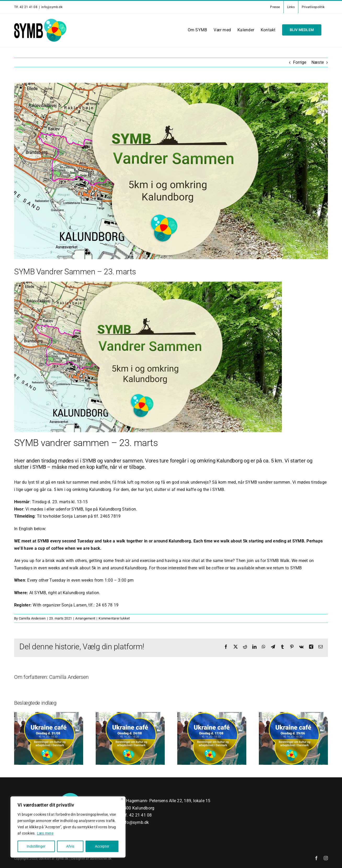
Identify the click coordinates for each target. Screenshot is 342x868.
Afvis (70, 846)
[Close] (122, 799)
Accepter (102, 846)
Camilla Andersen (32, 618)
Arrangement (85, 618)
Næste (318, 62)
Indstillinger (36, 846)
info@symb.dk (52, 7)
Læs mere (45, 833)
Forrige (300, 62)
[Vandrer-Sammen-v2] (171, 171)
